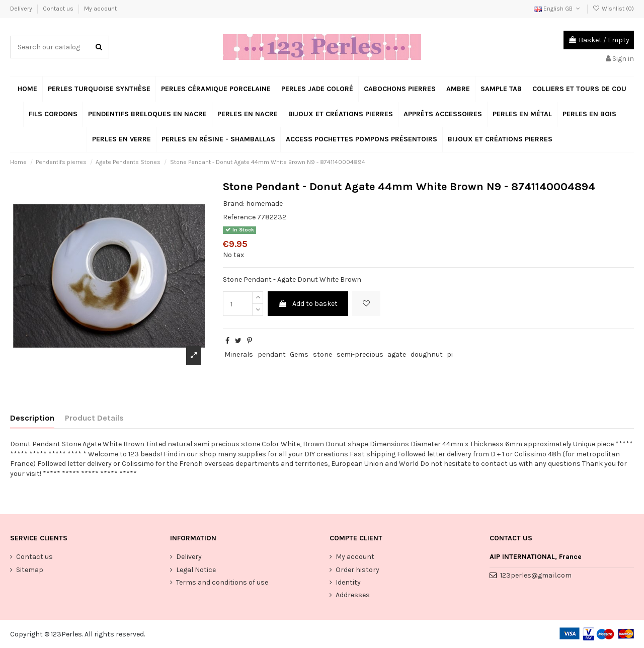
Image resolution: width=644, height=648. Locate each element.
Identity (348, 582)
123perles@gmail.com (536, 575)
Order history (357, 570)
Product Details (94, 418)
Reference (239, 217)
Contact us (59, 9)
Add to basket (308, 304)
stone (323, 354)
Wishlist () (613, 9)
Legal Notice (196, 570)
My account (100, 9)
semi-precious (360, 354)
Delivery (22, 9)
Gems (299, 354)
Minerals (239, 354)
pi (450, 354)
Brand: (234, 204)
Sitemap (30, 570)
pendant (272, 354)
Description (32, 418)
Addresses (353, 595)
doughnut (427, 354)
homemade (264, 204)
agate (397, 354)
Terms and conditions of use (222, 582)
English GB (558, 9)
